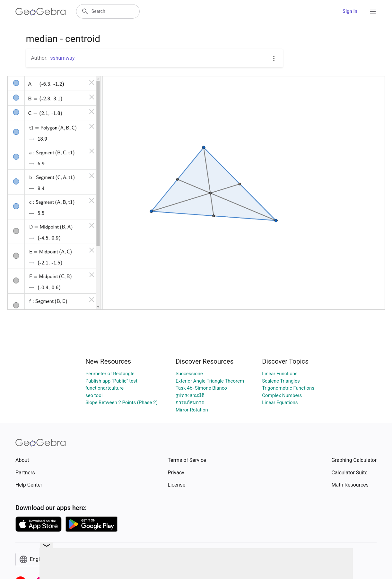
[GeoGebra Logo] (41, 12)
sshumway (62, 58)
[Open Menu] (373, 12)
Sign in (350, 11)
